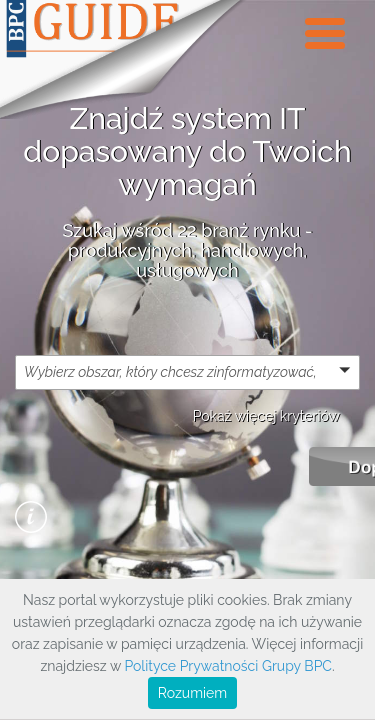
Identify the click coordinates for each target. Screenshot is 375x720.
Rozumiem (192, 693)
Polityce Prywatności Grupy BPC (227, 666)
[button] (187, 372)
